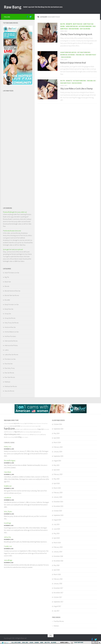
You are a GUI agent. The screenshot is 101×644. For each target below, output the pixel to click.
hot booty (30, 423)
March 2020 (57, 488)
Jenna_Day (7, 537)
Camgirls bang (9, 443)
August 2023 (57, 461)
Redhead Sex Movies (11, 386)
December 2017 (58, 588)
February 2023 (58, 474)
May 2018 (57, 565)
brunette (11, 423)
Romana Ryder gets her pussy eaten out (15, 212)
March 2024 (57, 442)
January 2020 (58, 497)
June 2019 (57, 529)
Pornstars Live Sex (10, 359)
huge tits (22, 429)
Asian (24, 432)
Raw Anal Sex (80, 55)
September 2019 (59, 515)
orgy (40, 432)
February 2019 (58, 547)
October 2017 (58, 597)
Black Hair (8, 282)
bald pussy (43, 434)
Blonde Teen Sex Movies (12, 295)
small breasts (32, 426)
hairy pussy (46, 429)
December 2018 (58, 556)
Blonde (7, 286)
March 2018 (57, 574)
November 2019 (58, 506)
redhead (32, 434)
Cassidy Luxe (8, 546)
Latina (7, 350)
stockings (28, 432)
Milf (21, 435)
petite (21, 432)
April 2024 (57, 438)
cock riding (18, 437)
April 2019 (57, 538)
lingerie (26, 437)
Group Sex (8, 314)
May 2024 (57, 433)
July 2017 (57, 611)
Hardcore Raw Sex (72, 26)
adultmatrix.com (26, 435)
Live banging (7, 208)
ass (13, 432)
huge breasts (7, 426)
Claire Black (8, 472)
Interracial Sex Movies (68, 55)
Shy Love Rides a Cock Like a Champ (76, 89)
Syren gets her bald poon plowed (13, 249)
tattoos (35, 423)
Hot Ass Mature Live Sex (12, 332)
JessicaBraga (8, 560)
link (99, 613)
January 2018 (58, 584)
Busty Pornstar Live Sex (12, 304)
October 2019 (58, 511)
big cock (17, 432)
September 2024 (59, 429)
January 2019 (58, 552)
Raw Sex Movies (74, 29)
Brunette (69, 24)
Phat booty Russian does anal (12, 231)
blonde (6, 437)
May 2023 (57, 465)
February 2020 (58, 493)
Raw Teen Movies (10, 377)
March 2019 (57, 543)
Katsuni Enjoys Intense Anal (73, 63)
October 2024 (58, 424)
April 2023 (57, 470)
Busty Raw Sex (78, 24)
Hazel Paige (7, 523)
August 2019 (57, 520)
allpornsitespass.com (12, 434)
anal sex (12, 426)
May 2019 (57, 533)
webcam (11, 432)
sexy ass (32, 432)
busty (13, 437)
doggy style (41, 429)
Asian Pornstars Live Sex (68, 52)
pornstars (17, 429)
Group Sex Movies (10, 318)
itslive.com (39, 423)
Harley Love (8, 447)
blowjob (9, 437)
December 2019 (58, 502)
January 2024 (58, 452)
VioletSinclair (8, 486)
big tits (26, 423)
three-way (22, 423)
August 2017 (57, 606)
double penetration (33, 429)
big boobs (17, 423)
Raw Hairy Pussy (91, 55)
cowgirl (37, 426)
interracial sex (44, 423)
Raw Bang (13, 7)
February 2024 (58, 447)
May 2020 (57, 479)
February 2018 (58, 579)
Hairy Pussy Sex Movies (12, 323)
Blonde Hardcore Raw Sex (13, 291)
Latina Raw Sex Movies (11, 355)
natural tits (6, 423)
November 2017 (58, 593)
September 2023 (59, 456)
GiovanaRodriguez (10, 460)
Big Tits (63, 24)
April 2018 (57, 570)
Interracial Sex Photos (11, 345)
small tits (6, 432)
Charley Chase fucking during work (76, 34)
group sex (36, 432)
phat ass (26, 429)
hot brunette (26, 426)
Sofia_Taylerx (8, 512)
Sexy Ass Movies (85, 29)
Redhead (7, 382)
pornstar (17, 426)
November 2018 (58, 561)
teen (40, 426)
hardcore (9, 429)
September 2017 (59, 602)
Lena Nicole (7, 498)
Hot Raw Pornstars (85, 26)
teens (22, 426)
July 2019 (57, 524)
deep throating (37, 435)
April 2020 (57, 483)
